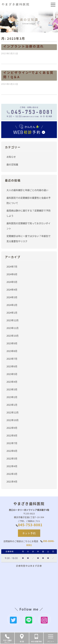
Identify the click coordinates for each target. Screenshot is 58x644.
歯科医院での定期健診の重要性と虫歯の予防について (29, 200)
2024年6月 (12, 274)
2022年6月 (12, 451)
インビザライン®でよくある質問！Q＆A (28, 75)
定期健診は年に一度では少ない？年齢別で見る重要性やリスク (29, 239)
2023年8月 (12, 351)
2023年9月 (12, 343)
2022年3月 (12, 474)
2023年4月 (12, 382)
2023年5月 (12, 374)
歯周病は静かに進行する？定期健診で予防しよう (29, 213)
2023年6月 (12, 366)
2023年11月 (13, 328)
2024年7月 (12, 266)
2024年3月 (12, 297)
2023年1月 (12, 405)
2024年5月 (12, 282)
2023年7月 (12, 359)
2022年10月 (13, 420)
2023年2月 (12, 397)
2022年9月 (12, 428)
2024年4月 (12, 290)
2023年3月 (12, 389)
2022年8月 (12, 435)
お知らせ (11, 157)
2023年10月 (13, 336)
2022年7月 (12, 443)
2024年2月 (12, 305)
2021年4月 (12, 481)
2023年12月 (13, 320)
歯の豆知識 (12, 164)
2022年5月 (12, 458)
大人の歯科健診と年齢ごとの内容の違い (27, 190)
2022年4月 (12, 466)
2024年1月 (12, 313)
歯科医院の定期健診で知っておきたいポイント (28, 226)
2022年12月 (13, 412)
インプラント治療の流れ (24, 46)
